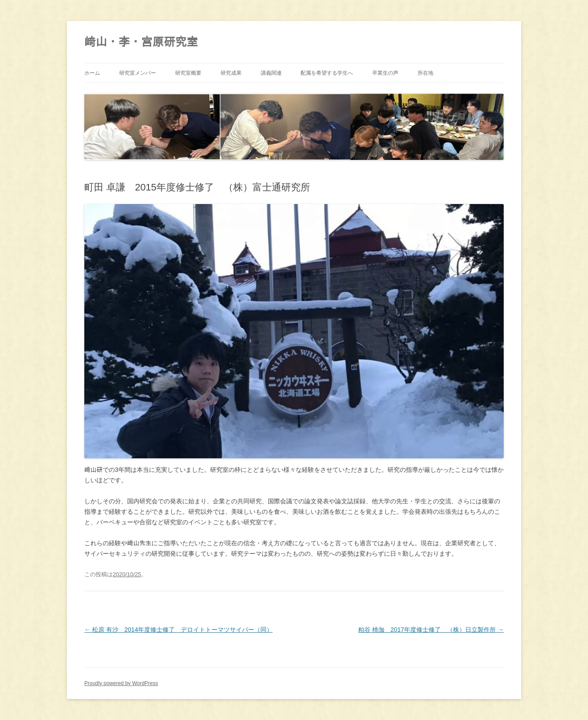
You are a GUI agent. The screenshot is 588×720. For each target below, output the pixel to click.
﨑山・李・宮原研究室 (141, 42)
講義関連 (271, 73)
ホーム (92, 73)
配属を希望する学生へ (327, 73)
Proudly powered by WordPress (121, 683)
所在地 (425, 73)
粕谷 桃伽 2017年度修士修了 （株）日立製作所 (431, 630)
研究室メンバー (138, 73)
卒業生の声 (385, 73)
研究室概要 (188, 73)
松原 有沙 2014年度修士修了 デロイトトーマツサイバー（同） (178, 630)
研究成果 (231, 73)
